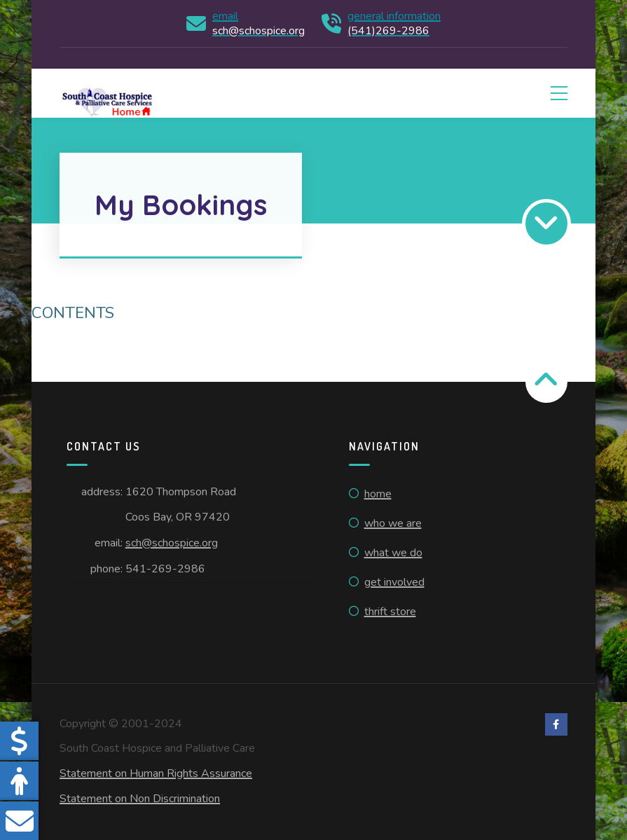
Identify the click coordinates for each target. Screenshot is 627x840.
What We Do (393, 553)
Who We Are (393, 523)
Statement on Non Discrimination (140, 799)
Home (378, 494)
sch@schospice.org (172, 543)
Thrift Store (390, 612)
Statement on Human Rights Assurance (156, 773)
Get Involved (394, 582)
